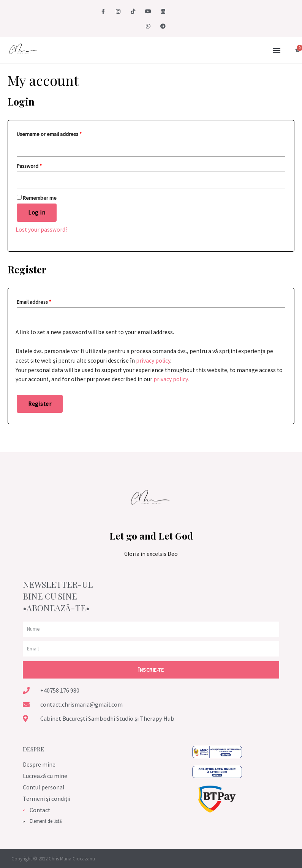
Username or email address (49, 134)
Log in (37, 212)
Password (29, 166)
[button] (277, 50)
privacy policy (153, 361)
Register (40, 404)
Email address (34, 302)
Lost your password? (42, 230)
